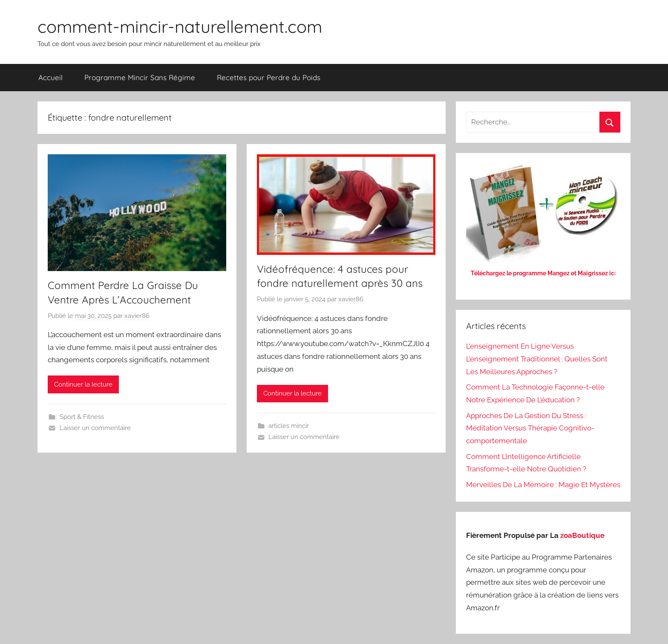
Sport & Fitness (82, 417)
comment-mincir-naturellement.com (180, 26)
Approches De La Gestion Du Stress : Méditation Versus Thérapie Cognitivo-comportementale (530, 428)
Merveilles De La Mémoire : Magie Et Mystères (543, 485)
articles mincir (289, 426)
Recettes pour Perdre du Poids (269, 77)
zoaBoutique (582, 535)
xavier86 (137, 316)
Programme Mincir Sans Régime (140, 77)
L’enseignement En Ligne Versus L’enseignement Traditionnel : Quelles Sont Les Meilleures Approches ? (537, 359)
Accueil (50, 77)
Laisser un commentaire (95, 428)
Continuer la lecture (83, 384)
